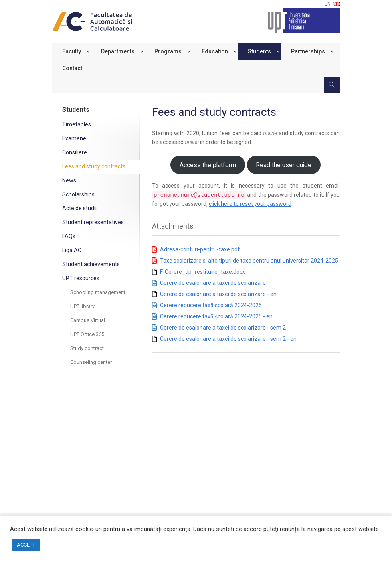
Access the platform (208, 165)
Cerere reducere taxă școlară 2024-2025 (211, 305)
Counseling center (91, 362)
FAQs (69, 236)
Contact (72, 68)
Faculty (72, 51)
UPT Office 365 (87, 334)
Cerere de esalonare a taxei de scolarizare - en (218, 294)
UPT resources (81, 278)
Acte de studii (79, 208)
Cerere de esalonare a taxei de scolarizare (213, 282)
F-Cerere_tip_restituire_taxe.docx (203, 271)
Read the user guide (284, 165)
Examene (74, 138)
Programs (168, 51)
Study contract (87, 348)
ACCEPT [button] (26, 545)
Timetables (77, 124)
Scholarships (78, 194)
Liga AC (72, 250)
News (69, 180)
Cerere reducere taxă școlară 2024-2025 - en (216, 316)
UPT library (82, 306)
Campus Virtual (88, 320)
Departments (118, 51)
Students (259, 51)
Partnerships (308, 51)
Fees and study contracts (94, 166)
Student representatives (93, 222)
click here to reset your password (250, 203)
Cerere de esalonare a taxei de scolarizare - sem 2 (223, 327)
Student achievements (91, 264)
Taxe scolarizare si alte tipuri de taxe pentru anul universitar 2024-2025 (249, 260)
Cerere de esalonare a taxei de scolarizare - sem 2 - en (228, 338)
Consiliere (75, 152)
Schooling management (98, 292)
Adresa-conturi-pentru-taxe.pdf (200, 249)
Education (215, 51)
